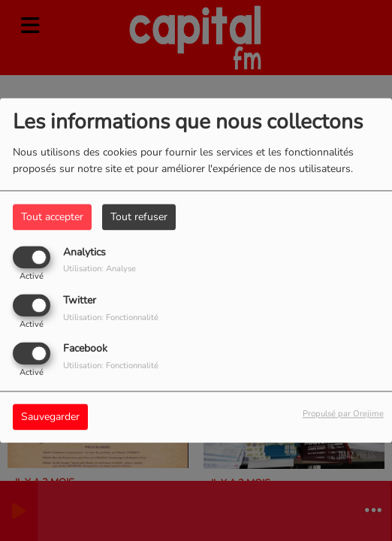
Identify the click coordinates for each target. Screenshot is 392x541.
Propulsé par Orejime (343, 414)
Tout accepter (52, 217)
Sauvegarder (50, 417)
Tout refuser (139, 217)
